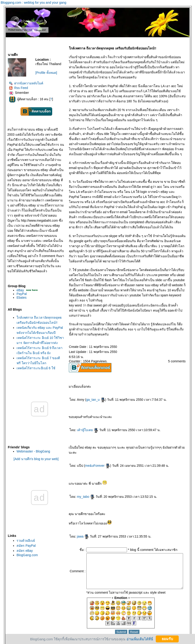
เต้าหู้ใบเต (84, 425)
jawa (79, 526)
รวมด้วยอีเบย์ (22, 541)
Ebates (18, 298)
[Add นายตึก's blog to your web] (32, 459)
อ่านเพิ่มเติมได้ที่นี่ (137, 639)
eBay (17, 290)
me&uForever (94, 455)
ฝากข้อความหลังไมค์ (22, 83)
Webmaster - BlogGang (30, 451)
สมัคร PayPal (22, 546)
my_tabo (82, 487)
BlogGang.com (24, 555)
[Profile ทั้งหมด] (42, 73)
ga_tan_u (92, 395)
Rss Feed (15, 88)
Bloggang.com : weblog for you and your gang (34, 3)
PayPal (18, 294)
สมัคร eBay (21, 551)
